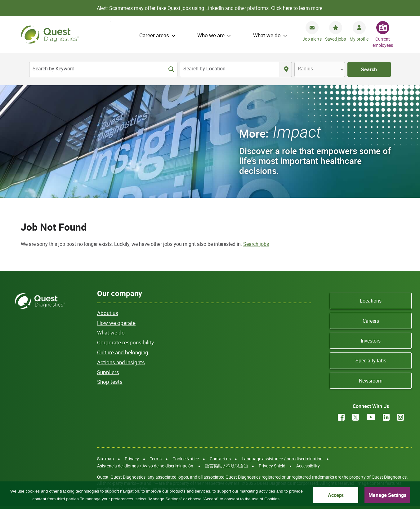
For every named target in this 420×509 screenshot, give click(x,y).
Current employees (383, 42)
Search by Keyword (54, 69)
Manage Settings (387, 495)
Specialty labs (371, 361)
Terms (156, 459)
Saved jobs (335, 39)
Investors (371, 341)
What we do (267, 35)
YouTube (371, 417)
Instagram (400, 417)
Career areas (154, 35)
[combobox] (230, 69)
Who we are (211, 35)
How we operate (116, 323)
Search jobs (256, 244)
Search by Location (204, 69)
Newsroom (371, 381)
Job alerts (312, 39)
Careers (371, 321)
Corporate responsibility (125, 342)
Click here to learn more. (297, 8)
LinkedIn (386, 417)
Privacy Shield (272, 466)
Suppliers (108, 372)
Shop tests (110, 382)
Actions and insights (121, 362)
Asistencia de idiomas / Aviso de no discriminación (145, 466)
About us (108, 313)
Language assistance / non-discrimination (282, 459)
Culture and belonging (123, 352)
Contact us (220, 459)
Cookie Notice (186, 459)
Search (369, 69)
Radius (305, 69)
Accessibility (308, 466)
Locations (371, 301)
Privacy (132, 459)
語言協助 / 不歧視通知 (226, 466)
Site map (105, 459)
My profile (359, 39)
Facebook (341, 417)
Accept (336, 495)
